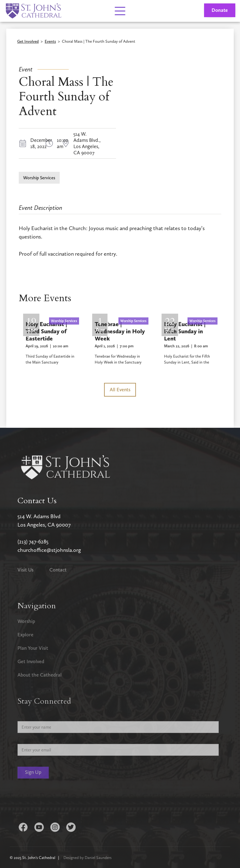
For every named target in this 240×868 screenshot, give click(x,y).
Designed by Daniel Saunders (87, 858)
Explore (25, 635)
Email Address (31, 739)
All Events (120, 390)
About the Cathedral (40, 675)
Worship (26, 621)
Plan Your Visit (33, 648)
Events (50, 42)
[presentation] (65, 802)
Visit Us (25, 570)
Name (23, 716)
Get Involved (28, 42)
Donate (220, 10)
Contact (58, 570)
